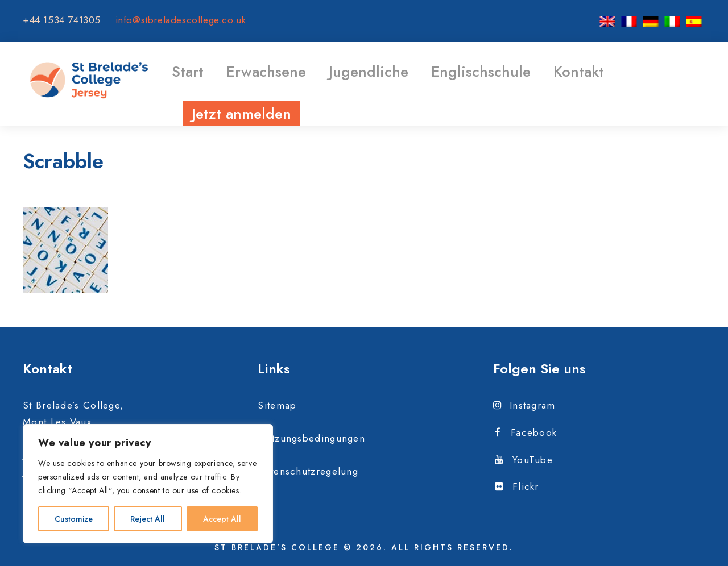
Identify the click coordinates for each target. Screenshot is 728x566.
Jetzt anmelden (241, 114)
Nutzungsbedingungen (311, 438)
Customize (74, 519)
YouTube (524, 460)
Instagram (524, 405)
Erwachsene (266, 72)
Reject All (148, 519)
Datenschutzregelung (308, 471)
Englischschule (481, 72)
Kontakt (579, 72)
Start (188, 72)
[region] (148, 484)
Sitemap (277, 405)
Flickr (517, 486)
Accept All (222, 519)
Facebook (526, 432)
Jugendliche (369, 72)
